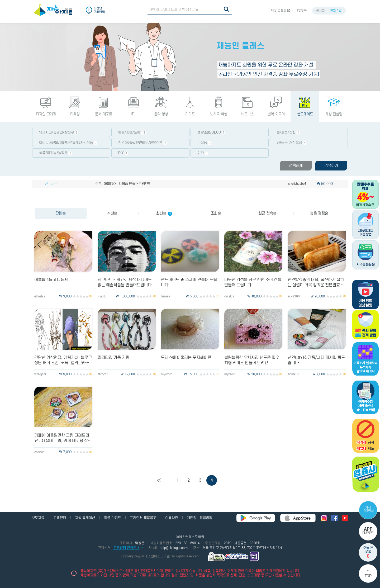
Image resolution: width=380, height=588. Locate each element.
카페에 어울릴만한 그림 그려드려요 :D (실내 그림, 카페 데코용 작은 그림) (63, 438)
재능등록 (301, 10)
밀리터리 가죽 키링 (113, 358)
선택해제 (296, 166)
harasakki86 (168, 297)
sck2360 (294, 297)
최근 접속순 (267, 213)
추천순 (112, 213)
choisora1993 (41, 452)
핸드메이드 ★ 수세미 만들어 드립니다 (189, 282)
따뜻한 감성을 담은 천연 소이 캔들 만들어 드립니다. (253, 282)
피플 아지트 (112, 518)
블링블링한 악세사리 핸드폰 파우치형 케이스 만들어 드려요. (252, 360)
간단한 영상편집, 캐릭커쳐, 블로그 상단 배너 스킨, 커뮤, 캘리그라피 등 (63, 360)
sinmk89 (293, 374)
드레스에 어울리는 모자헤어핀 (186, 358)
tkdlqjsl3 (40, 374)
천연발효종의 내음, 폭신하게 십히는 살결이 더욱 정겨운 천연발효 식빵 (316, 283)
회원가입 (336, 10)
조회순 (216, 213)
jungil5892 (104, 297)
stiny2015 (104, 374)
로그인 (320, 10)
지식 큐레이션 (368, 509)
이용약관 (172, 518)
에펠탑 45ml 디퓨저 (51, 280)
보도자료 (38, 518)
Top (368, 576)
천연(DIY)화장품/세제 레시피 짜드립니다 (316, 360)
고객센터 (60, 518)
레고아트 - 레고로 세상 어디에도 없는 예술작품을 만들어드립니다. (125, 282)
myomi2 (166, 374)
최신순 (164, 214)
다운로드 (368, 531)
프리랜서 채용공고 (143, 518)
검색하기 (331, 166)
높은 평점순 (319, 213)
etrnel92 (40, 297)
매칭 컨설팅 (279, 10)
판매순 (61, 213)
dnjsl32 (229, 297)
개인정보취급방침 (199, 518)
